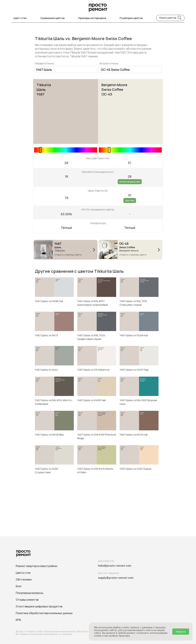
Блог (19, 586)
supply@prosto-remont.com (116, 578)
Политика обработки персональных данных (44, 613)
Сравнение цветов (52, 18)
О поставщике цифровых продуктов (39, 606)
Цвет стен (20, 18)
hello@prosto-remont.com (115, 566)
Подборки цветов (131, 18)
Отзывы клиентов (27, 600)
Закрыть (181, 632)
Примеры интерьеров (92, 18)
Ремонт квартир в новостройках (37, 566)
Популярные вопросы (29, 593)
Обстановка (24, 580)
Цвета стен (23, 573)
